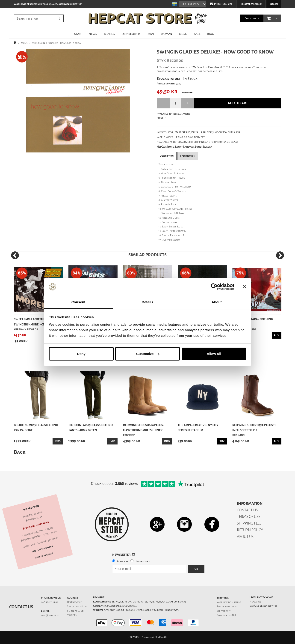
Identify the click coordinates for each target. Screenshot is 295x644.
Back (20, 452)
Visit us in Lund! (44, 556)
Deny (81, 354)
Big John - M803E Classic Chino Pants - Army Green (91, 428)
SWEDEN (72, 615)
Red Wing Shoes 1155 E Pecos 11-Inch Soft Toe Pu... (254, 428)
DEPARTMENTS (131, 34)
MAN (151, 34)
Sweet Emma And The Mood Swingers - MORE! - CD (34, 322)
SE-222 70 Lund (75, 611)
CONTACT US (247, 510)
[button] (269, 18)
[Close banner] (245, 287)
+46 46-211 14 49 (50, 602)
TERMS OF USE (249, 517)
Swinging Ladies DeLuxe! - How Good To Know (57, 43)
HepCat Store (74, 602)
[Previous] (15, 255)
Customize (148, 354)
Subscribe (122, 562)
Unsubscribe (142, 562)
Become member (251, 4)
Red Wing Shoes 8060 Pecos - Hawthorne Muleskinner (144, 428)
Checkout (250, 18)
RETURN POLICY (250, 530)
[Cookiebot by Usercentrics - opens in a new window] (214, 287)
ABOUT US (245, 537)
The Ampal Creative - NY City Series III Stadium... (198, 428)
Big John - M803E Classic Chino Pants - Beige (36, 428)
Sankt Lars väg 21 (77, 607)
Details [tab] (147, 302)
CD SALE (161, 118)
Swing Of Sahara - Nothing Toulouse (253, 322)
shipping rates (230, 607)
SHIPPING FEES (249, 523)
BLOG (210, 34)
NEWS (93, 34)
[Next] (280, 255)
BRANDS (109, 34)
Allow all (214, 354)
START (78, 34)
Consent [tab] (78, 302)
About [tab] (217, 302)
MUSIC (183, 34)
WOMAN (167, 34)
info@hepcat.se (50, 615)
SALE (197, 34)
